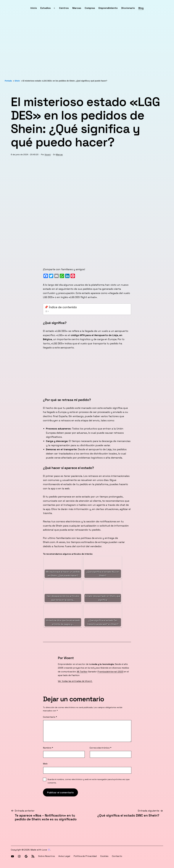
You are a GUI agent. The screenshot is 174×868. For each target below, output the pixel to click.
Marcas (77, 8)
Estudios (46, 8)
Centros (64, 8)
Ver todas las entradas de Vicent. (75, 681)
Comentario (50, 717)
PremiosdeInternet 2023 (110, 672)
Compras (90, 8)
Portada (8, 81)
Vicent (48, 155)
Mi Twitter (82, 672)
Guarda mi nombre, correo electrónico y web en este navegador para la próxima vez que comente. (89, 781)
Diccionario (128, 8)
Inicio (34, 8)
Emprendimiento (108, 8)
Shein (17, 81)
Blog (141, 8)
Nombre (48, 748)
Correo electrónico (100, 748)
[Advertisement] (81, 48)
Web (45, 764)
